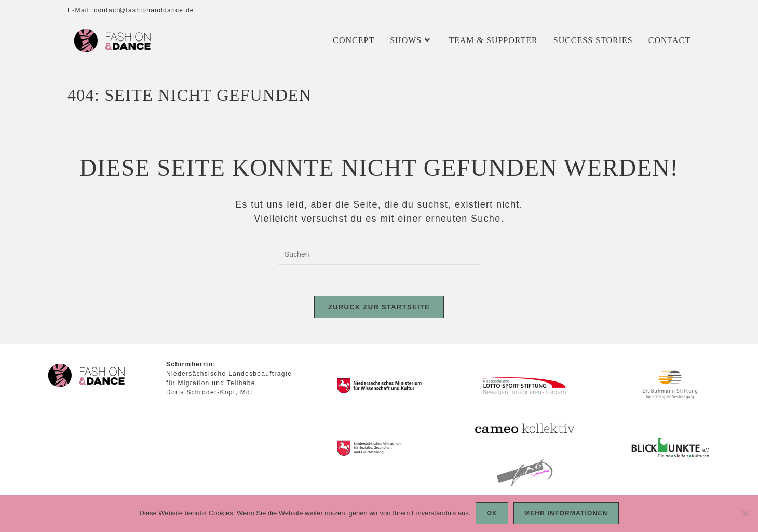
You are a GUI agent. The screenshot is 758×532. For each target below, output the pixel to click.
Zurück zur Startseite (379, 307)
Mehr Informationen (566, 513)
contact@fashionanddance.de (144, 10)
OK (492, 513)
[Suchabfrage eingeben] (379, 254)
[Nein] (745, 513)
